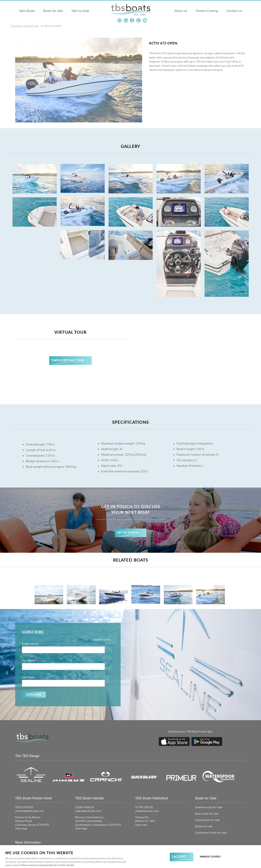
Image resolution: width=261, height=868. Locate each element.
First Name (30, 661)
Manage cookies (210, 857)
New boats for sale (207, 814)
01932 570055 (24, 807)
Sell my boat (80, 11)
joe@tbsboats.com (147, 811)
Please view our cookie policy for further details (48, 865)
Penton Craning (207, 11)
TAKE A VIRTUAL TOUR (68, 360)
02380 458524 (85, 807)
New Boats (27, 11)
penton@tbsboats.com (29, 811)
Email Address (32, 644)
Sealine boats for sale (209, 807)
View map (21, 828)
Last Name (30, 677)
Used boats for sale (207, 820)
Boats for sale (53, 11)
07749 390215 (144, 807)
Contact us (234, 11)
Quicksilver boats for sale (25, 26)
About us (181, 11)
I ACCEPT (179, 857)
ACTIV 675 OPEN (51, 26)
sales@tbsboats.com (88, 811)
